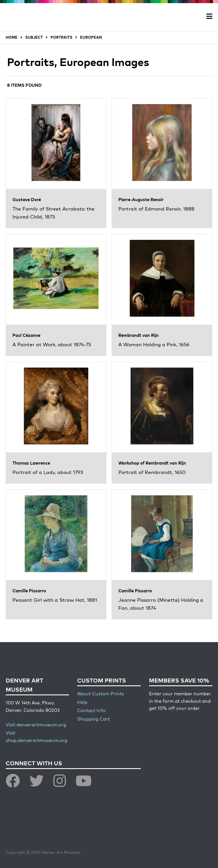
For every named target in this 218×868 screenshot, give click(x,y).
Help (82, 703)
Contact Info (91, 711)
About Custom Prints (101, 694)
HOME (12, 38)
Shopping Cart (94, 719)
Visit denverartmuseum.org (36, 725)
